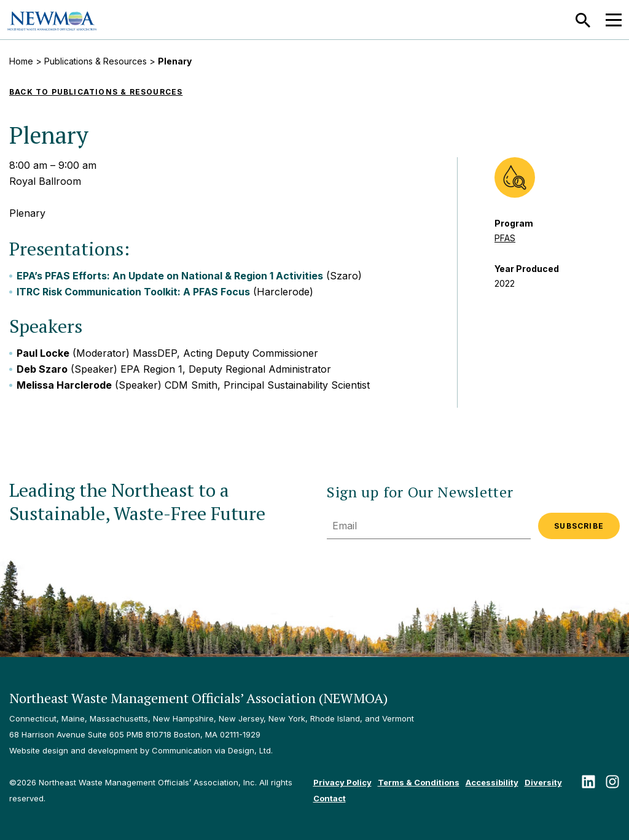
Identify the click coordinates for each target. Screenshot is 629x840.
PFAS (505, 238)
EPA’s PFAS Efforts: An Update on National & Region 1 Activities (170, 276)
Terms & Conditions (419, 782)
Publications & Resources (96, 61)
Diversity (543, 782)
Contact (330, 798)
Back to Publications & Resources (96, 92)
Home (21, 61)
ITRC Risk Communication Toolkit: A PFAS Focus (133, 292)
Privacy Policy (342, 782)
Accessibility (492, 782)
